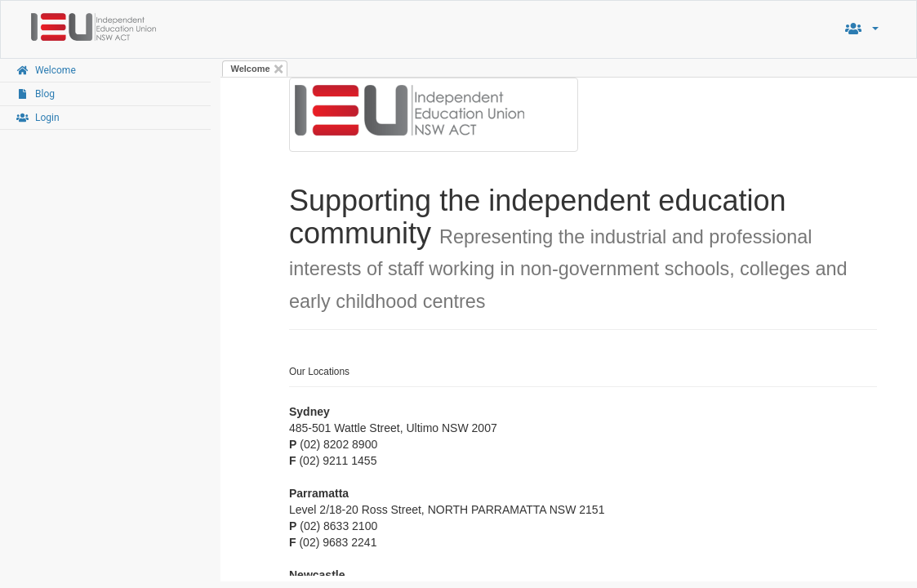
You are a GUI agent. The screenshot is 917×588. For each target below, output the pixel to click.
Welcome (251, 69)
